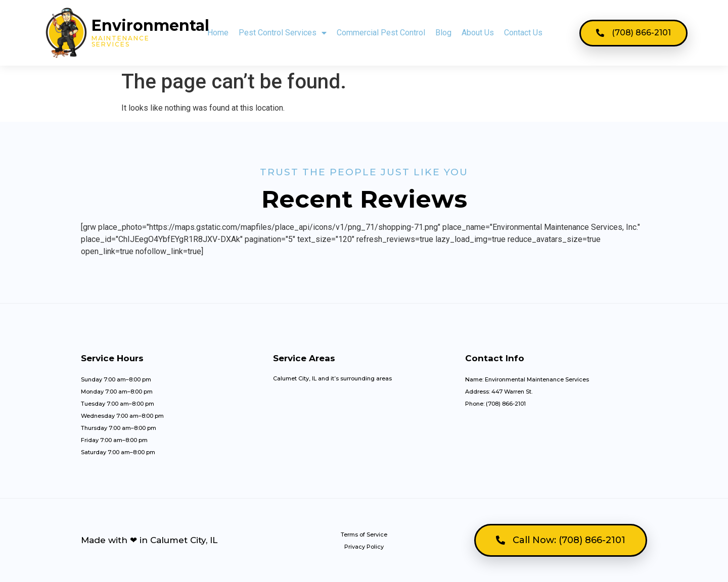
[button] (633, 33)
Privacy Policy (364, 547)
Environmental (150, 26)
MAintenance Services (121, 41)
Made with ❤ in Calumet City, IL (149, 540)
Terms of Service (364, 535)
